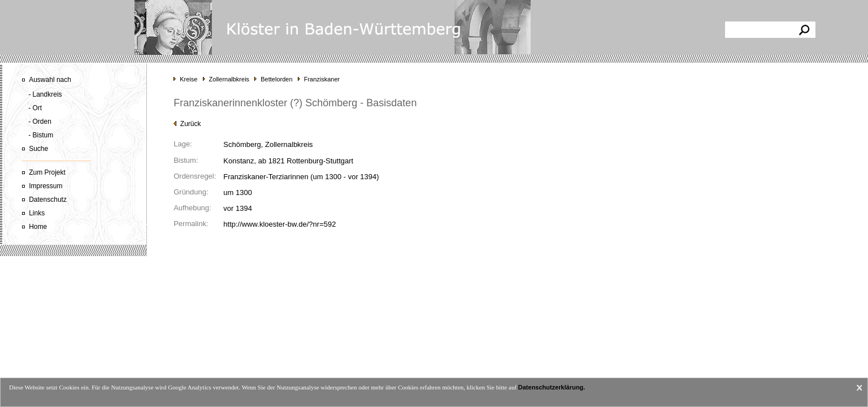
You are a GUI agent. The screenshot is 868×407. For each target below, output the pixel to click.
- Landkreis (45, 94)
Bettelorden (276, 79)
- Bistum (41, 135)
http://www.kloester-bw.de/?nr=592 (279, 224)
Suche (38, 149)
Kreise (188, 79)
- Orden (40, 122)
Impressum (45, 186)
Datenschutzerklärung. (552, 387)
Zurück (187, 124)
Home (38, 227)
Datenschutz (48, 200)
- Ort (35, 108)
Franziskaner (322, 79)
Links (37, 213)
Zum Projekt (47, 172)
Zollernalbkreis (229, 79)
